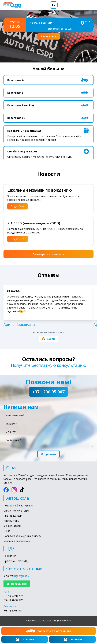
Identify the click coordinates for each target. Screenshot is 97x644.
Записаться (49, 36)
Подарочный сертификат (18, 505)
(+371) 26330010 (13, 600)
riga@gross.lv (22, 576)
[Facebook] (6, 490)
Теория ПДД (11, 556)
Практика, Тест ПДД (16, 561)
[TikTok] (22, 490)
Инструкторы (11, 521)
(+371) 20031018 (13, 610)
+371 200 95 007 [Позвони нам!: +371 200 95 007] (48, 392)
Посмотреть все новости (48, 254)
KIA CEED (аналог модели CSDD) (34, 223)
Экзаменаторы (12, 526)
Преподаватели (13, 516)
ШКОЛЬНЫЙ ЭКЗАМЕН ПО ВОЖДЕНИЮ (40, 190)
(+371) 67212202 (13, 596)
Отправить (48, 454)
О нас (7, 531)
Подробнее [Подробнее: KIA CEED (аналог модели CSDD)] (18, 239)
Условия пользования (17, 541)
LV (54, 5)
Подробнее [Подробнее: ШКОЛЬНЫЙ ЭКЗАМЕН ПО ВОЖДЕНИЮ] (18, 206)
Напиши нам (17, 584)
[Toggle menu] (90, 5)
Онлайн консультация (16, 511)
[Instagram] (14, 490)
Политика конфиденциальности (22, 536)
